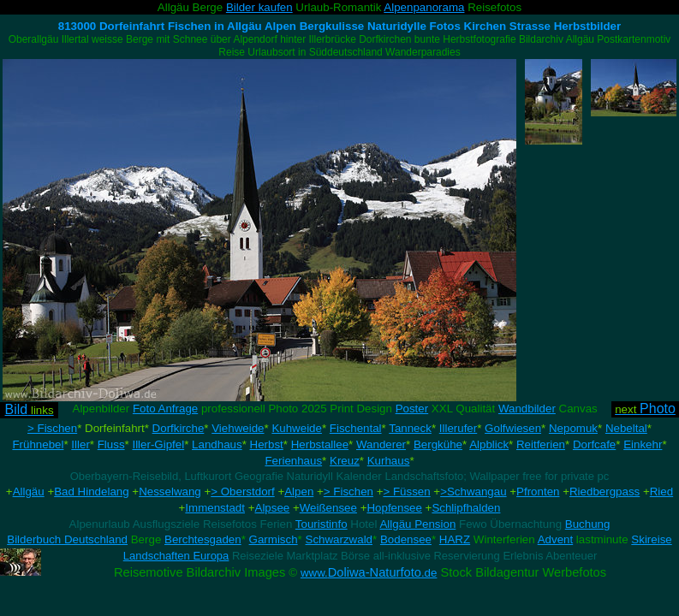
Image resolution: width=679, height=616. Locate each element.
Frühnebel (38, 444)
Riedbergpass (605, 492)
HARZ (455, 539)
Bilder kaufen (259, 7)
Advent (556, 539)
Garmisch (274, 539)
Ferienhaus (293, 461)
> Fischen (52, 428)
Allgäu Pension (417, 524)
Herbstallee (320, 444)
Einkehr (643, 444)
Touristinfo (322, 524)
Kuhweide (297, 428)
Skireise (651, 539)
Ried (661, 492)
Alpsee (273, 508)
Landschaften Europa (176, 556)
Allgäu (29, 492)
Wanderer (381, 444)
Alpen (299, 492)
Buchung (588, 524)
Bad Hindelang (91, 492)
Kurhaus (389, 461)
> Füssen (406, 492)
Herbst (267, 444)
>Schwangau (473, 492)
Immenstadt (215, 508)
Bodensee (406, 539)
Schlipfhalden (466, 508)
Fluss (111, 444)
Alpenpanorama (424, 7)
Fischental (356, 428)
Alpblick (489, 444)
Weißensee (328, 508)
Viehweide (238, 428)
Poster (412, 409)
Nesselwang (170, 492)
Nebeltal (626, 428)
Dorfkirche (179, 428)
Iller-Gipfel (158, 444)
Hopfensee (394, 508)
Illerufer (458, 428)
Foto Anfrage (165, 409)
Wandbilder (527, 409)
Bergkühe (438, 444)
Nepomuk (573, 428)
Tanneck (410, 428)
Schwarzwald (339, 539)
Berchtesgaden (203, 539)
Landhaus (217, 444)
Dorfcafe (594, 444)
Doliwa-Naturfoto (369, 572)
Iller (80, 444)
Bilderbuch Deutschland (67, 539)
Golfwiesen (513, 428)
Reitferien (541, 444)
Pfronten (538, 492)
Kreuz (345, 461)
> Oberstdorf (242, 492)
